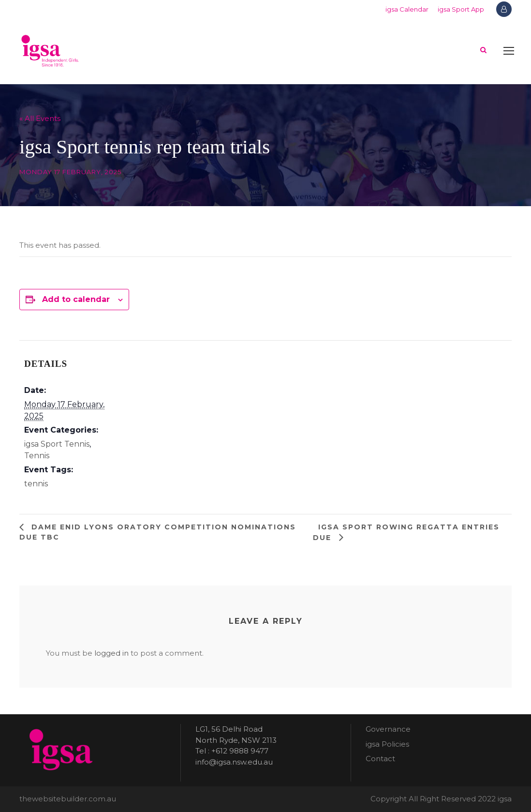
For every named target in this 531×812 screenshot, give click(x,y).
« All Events (40, 118)
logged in (111, 653)
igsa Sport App (461, 9)
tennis (36, 484)
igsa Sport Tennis (57, 444)
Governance (388, 729)
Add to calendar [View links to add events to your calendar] (76, 299)
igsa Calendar (407, 9)
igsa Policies (387, 744)
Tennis (37, 456)
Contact (380, 759)
